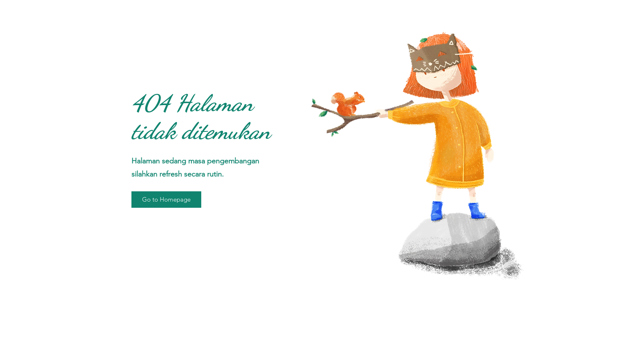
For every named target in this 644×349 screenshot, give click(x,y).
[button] (166, 200)
